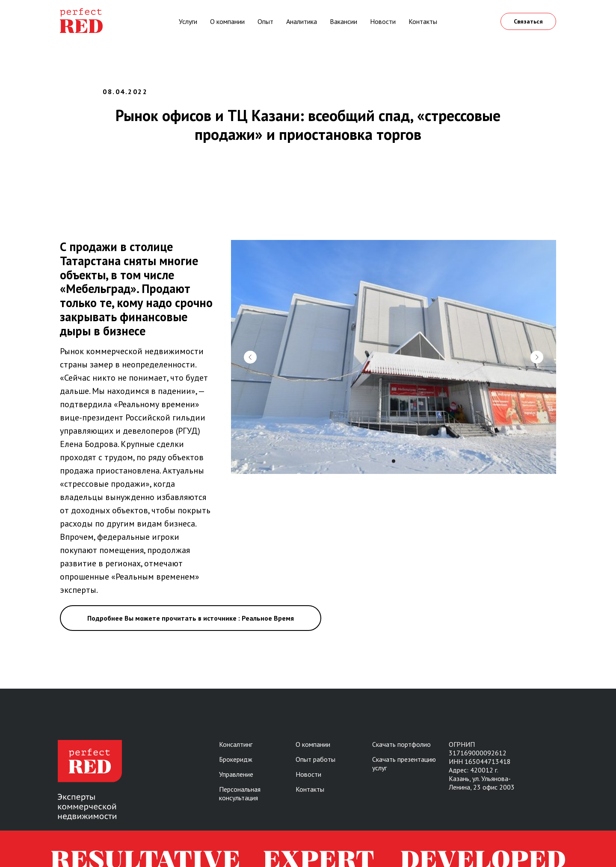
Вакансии (344, 21)
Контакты (423, 21)
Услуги (188, 21)
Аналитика (302, 21)
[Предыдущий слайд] (250, 357)
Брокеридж (236, 759)
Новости (383, 21)
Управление (236, 774)
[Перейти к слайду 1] (394, 461)
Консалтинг (236, 744)
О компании (227, 21)
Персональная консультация (240, 793)
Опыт (265, 21)
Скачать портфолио (401, 744)
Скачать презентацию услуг (404, 763)
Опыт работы (315, 759)
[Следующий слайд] (537, 357)
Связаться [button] (528, 21)
